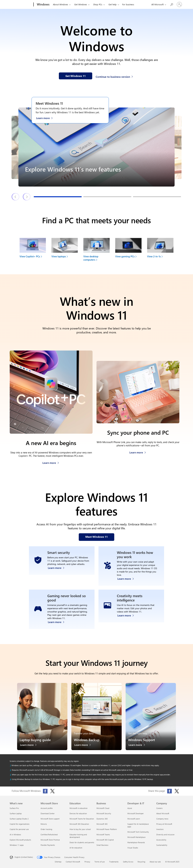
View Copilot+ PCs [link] (30, 256)
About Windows (60, 4)
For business (128, 4)
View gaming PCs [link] (125, 256)
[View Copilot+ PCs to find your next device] (33, 249)
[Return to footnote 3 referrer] (11, 775)
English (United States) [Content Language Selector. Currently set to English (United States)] (24, 857)
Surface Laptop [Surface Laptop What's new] (16, 813)
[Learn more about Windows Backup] (84, 746)
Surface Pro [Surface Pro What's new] (14, 808)
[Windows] (43, 5)
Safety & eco (128, 862)
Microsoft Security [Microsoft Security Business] (104, 813)
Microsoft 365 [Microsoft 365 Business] (102, 824)
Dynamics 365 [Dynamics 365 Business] (102, 819)
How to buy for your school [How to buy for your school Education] (80, 829)
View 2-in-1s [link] (154, 256)
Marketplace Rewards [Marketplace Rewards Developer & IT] (136, 842)
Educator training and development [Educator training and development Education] (78, 836)
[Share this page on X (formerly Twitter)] (177, 791)
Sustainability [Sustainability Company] (162, 845)
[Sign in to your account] (179, 4)
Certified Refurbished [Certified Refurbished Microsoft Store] (49, 834)
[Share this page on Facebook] (169, 791)
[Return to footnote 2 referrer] (11, 770)
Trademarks (114, 862)
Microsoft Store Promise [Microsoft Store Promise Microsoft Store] (50, 840)
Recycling (141, 862)
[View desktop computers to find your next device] (96, 251)
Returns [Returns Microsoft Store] (44, 824)
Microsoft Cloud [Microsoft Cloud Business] (103, 808)
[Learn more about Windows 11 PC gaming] (58, 621)
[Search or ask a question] (171, 4)
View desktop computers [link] (91, 258)
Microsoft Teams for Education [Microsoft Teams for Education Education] (82, 819)
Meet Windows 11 (49, 103)
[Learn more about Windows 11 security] (58, 578)
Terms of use (100, 862)
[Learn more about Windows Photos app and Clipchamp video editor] (127, 621)
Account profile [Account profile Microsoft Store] (47, 808)
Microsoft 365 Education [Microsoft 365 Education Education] (79, 824)
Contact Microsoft (73, 862)
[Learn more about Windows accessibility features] (127, 578)
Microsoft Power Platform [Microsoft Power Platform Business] (107, 829)
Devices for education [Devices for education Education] (78, 813)
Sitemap (58, 862)
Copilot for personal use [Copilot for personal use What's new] (19, 829)
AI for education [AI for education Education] (76, 848)
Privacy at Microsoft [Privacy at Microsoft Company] (164, 824)
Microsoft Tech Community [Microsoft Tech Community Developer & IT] (138, 832)
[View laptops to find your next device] (65, 249)
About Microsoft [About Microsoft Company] (163, 813)
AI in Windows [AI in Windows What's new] (15, 834)
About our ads (155, 862)
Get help (113, 4)
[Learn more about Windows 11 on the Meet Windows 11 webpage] (46, 118)
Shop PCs (98, 4)
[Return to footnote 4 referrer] (11, 779)
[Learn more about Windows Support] (139, 746)
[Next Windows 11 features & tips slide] (27, 197)
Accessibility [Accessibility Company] (161, 840)
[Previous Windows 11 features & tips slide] (16, 197)
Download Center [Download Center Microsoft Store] (48, 813)
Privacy (87, 862)
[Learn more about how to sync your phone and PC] (138, 452)
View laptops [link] (59, 256)
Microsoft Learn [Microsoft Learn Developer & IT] (134, 819)
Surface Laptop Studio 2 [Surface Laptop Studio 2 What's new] (19, 819)
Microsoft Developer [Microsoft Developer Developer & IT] (136, 813)
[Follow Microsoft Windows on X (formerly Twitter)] (52, 791)
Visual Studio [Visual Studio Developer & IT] (133, 848)
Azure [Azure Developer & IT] (130, 808)
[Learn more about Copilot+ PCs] (51, 462)
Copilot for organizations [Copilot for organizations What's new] (20, 824)
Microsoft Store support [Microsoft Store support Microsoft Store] (50, 819)
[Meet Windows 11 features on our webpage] (96, 537)
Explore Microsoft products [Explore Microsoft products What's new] (20, 840)
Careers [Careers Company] (159, 808)
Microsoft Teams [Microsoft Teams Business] (103, 834)
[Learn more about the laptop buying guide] (30, 746)
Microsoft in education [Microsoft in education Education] (78, 808)
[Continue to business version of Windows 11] (115, 76)
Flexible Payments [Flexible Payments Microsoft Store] (48, 845)
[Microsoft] (21, 5)
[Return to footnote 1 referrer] (10, 765)
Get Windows (81, 4)
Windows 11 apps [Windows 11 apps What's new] (17, 845)
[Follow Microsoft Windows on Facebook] (45, 791)
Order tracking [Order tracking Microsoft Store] (46, 829)
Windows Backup (87, 740)
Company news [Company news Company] (162, 819)
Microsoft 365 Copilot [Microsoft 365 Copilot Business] (105, 840)
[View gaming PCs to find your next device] (128, 249)
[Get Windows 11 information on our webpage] (76, 76)
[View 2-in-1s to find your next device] (160, 249)
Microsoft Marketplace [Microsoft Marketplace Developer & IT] (136, 837)
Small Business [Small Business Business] (102, 845)
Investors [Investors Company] (160, 829)
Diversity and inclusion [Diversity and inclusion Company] (165, 834)
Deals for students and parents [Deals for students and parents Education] (82, 842)
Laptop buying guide (35, 740)
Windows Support (141, 740)
